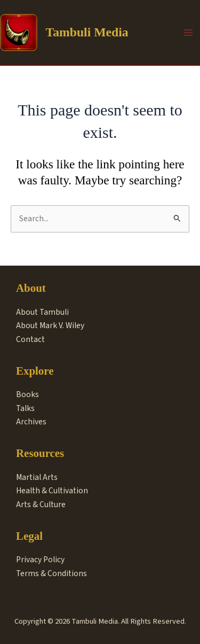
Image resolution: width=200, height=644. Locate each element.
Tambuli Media (87, 32)
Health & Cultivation (52, 491)
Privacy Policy (40, 560)
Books (27, 394)
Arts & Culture (41, 505)
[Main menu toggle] (189, 32)
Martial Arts (37, 477)
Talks (25, 408)
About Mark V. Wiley (50, 325)
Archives (31, 422)
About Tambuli (42, 312)
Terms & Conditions (51, 573)
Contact (30, 339)
